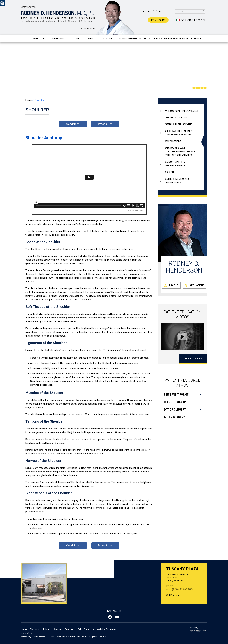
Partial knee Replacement (178, 124)
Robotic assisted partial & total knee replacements (178, 133)
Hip (78, 38)
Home (25, 38)
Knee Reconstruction (176, 118)
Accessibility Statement (105, 629)
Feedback (70, 629)
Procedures (105, 124)
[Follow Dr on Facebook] (111, 617)
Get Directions (173, 595)
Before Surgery (175, 402)
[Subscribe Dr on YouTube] (118, 617)
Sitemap (58, 629)
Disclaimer (35, 629)
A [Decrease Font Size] (154, 11)
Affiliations (197, 285)
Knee (91, 38)
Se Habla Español (193, 20)
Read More (90, 29)
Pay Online (158, 20)
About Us (39, 38)
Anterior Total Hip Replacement (181, 111)
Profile (174, 285)
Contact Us (198, 38)
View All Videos (193, 358)
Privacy (47, 629)
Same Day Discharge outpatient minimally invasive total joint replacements (180, 152)
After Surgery (174, 417)
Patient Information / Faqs (135, 38)
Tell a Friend (84, 629)
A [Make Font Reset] (156, 11)
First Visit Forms (176, 395)
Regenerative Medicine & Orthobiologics (177, 181)
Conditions (73, 124)
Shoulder (107, 38)
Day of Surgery (175, 409)
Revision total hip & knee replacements (175, 164)
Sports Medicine (173, 141)
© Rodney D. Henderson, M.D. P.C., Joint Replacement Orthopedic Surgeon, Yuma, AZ (64, 637)
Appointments (59, 38)
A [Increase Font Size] (159, 11)
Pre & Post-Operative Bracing (171, 38)
